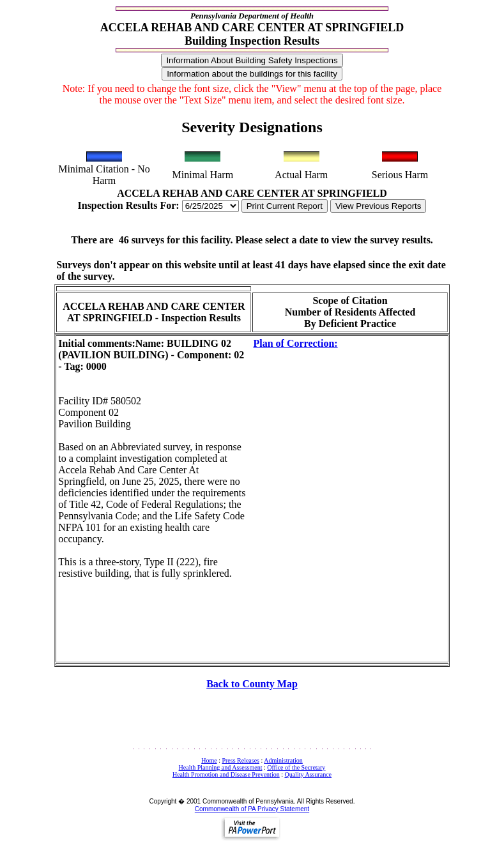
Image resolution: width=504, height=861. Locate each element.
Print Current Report (285, 206)
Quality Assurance (308, 774)
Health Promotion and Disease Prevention (226, 774)
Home (209, 760)
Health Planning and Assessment (221, 767)
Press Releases (241, 760)
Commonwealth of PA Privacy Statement (252, 809)
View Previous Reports (378, 206)
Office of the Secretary (296, 767)
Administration (283, 760)
